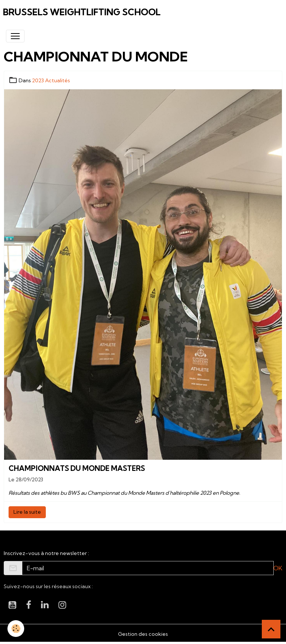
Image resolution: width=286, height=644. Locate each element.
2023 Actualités (51, 80)
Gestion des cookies (143, 634)
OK (278, 568)
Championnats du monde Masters (77, 468)
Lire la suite (27, 512)
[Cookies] (16, 629)
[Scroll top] (271, 629)
